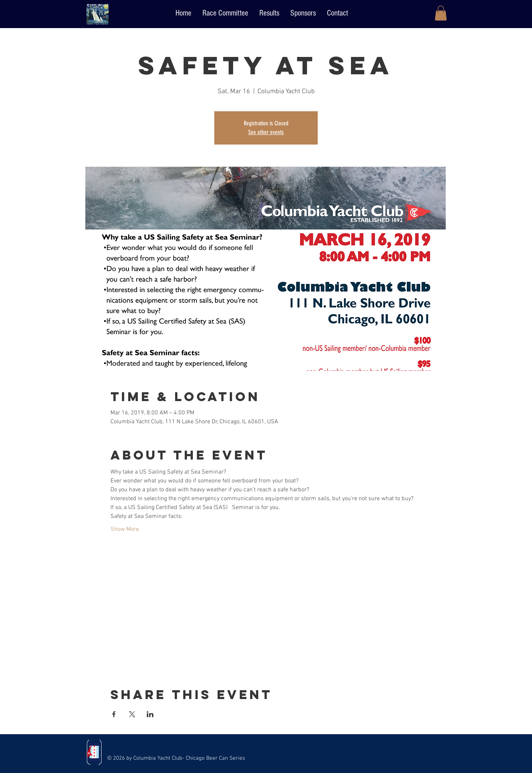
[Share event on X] (132, 714)
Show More (125, 529)
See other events (266, 132)
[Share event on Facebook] (114, 714)
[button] (441, 13)
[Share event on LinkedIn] (150, 714)
